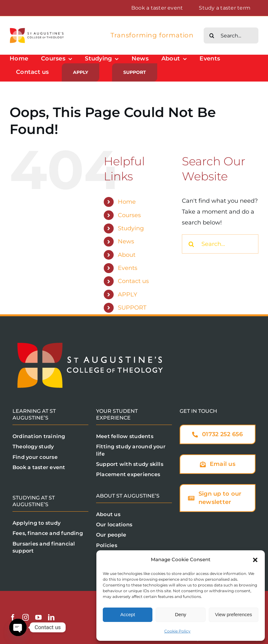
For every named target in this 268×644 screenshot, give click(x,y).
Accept (128, 614)
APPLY (127, 295)
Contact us (133, 281)
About (127, 255)
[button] (255, 560)
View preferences (234, 614)
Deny (180, 614)
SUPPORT (132, 308)
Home (127, 202)
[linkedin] (51, 617)
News (126, 241)
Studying (131, 228)
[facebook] (13, 617)
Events (128, 268)
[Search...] (231, 35)
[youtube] (38, 617)
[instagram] (26, 617)
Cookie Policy (177, 631)
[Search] (212, 35)
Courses (129, 215)
